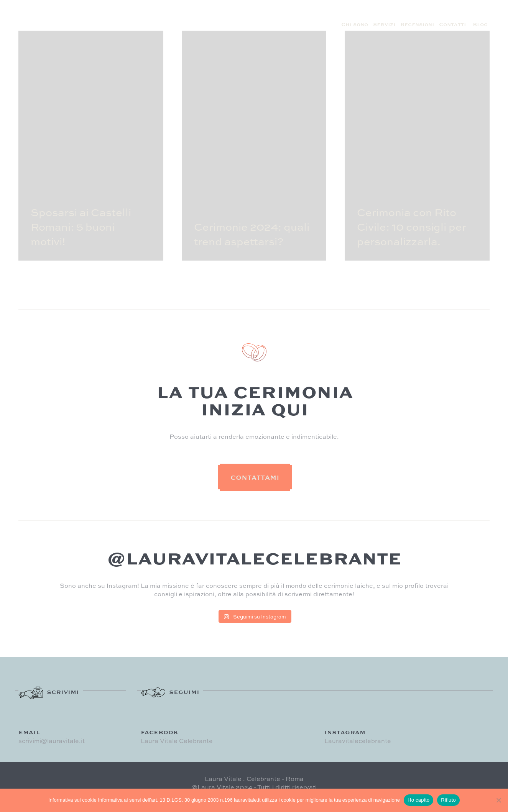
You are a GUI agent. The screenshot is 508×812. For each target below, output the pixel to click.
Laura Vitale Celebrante (177, 741)
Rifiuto (448, 800)
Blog (480, 25)
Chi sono (355, 25)
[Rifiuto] (498, 800)
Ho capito (418, 800)
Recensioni (417, 25)
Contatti (452, 25)
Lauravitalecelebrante (358, 741)
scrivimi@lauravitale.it (52, 741)
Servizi (384, 25)
